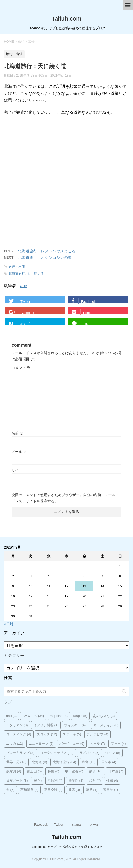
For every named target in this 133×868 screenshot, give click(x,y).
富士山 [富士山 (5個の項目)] (34, 771)
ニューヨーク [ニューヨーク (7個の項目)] (41, 744)
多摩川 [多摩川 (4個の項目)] (14, 771)
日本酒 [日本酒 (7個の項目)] (116, 771)
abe (24, 286)
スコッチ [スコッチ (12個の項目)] (47, 734)
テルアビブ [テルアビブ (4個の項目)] (98, 734)
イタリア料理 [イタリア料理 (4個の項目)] (46, 725)
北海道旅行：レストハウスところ (47, 251)
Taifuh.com (66, 19)
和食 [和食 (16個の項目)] (89, 762)
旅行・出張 (17, 267)
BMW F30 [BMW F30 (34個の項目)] (33, 716)
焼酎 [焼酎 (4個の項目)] (95, 781)
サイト (17, 470)
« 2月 (9, 624)
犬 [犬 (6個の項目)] (10, 790)
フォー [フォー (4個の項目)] (118, 744)
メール (19, 452)
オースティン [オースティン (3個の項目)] (106, 725)
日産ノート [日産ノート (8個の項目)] (17, 781)
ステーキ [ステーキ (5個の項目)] (72, 734)
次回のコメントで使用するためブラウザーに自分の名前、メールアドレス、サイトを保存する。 (65, 498)
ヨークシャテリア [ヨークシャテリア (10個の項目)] (57, 753)
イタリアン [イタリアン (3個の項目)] (17, 725)
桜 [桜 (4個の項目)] (38, 781)
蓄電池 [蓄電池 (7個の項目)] (111, 790)
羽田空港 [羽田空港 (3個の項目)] (53, 790)
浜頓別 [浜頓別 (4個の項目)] (55, 781)
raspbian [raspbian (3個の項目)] (59, 716)
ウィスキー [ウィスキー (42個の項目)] (76, 725)
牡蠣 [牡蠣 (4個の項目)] (112, 781)
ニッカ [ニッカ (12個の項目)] (15, 744)
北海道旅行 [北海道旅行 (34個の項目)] (64, 762)
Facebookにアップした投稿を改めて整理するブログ (67, 847)
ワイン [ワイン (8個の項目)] (113, 753)
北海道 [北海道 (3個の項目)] (40, 762)
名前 (17, 433)
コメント (21, 368)
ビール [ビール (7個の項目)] (98, 744)
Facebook (41, 825)
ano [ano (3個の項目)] (11, 716)
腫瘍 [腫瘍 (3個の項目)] (74, 790)
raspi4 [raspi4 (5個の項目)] (80, 716)
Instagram (76, 825)
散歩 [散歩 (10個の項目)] (96, 771)
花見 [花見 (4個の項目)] (92, 790)
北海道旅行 (17, 274)
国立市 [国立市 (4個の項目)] (109, 762)
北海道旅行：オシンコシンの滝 (45, 257)
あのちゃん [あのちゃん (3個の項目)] (104, 716)
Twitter (58, 825)
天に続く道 (35, 274)
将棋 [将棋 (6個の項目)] (53, 771)
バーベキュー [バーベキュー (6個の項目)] (72, 744)
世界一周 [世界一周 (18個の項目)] (16, 762)
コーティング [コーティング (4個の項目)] (19, 734)
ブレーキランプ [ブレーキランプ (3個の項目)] (20, 753)
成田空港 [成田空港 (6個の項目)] (74, 771)
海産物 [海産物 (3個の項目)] (76, 781)
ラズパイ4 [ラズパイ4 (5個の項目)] (89, 753)
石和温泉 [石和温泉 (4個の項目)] (29, 790)
